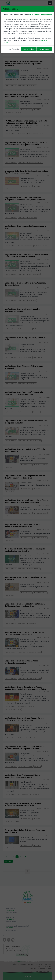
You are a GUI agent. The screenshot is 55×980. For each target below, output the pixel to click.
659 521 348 (10, 919)
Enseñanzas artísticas (33, 274)
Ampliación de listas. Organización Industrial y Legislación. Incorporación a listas (24, 393)
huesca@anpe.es (11, 913)
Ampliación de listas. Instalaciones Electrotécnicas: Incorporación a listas (26, 422)
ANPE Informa (38, 357)
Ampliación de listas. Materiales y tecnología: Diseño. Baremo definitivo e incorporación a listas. (26, 501)
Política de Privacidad (19, 964)
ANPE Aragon (21, 962)
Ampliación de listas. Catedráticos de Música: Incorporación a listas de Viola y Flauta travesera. (25, 199)
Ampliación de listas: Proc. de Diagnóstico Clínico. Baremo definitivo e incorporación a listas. (25, 748)
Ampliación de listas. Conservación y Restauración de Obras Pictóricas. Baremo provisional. (26, 256)
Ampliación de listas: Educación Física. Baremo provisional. (24, 367)
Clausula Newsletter (44, 967)
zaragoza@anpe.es (12, 930)
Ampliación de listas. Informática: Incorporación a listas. (25, 227)
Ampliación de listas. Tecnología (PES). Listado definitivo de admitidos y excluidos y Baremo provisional (23, 64)
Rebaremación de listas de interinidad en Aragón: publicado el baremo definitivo (25, 550)
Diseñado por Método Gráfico (40, 969)
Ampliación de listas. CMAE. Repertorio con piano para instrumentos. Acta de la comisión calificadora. (26, 36)
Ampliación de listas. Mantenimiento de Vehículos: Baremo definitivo (25, 450)
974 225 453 (10, 910)
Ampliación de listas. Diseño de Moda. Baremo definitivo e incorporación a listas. (23, 526)
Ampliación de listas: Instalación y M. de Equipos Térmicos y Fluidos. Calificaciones (24, 633)
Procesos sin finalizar (41, 246)
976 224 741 (10, 928)
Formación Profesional (25, 246)
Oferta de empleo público (35, 134)
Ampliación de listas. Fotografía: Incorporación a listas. (25, 339)
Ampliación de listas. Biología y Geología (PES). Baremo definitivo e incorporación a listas (24, 95)
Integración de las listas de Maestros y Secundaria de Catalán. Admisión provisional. (26, 172)
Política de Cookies (35, 964)
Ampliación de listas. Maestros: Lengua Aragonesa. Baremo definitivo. (25, 284)
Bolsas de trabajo (26, 50)
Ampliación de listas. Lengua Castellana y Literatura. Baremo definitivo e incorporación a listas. (26, 144)
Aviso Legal (47, 964)
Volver (8, 28)
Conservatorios (10, 53)
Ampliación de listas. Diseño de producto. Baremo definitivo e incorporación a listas (25, 477)
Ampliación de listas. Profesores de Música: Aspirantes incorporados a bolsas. (22, 776)
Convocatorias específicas (13, 709)
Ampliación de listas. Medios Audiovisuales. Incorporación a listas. (22, 310)
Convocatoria (31, 86)
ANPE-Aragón (37, 126)
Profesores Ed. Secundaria (13, 112)
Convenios (9, 516)
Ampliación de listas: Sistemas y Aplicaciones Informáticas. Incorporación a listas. (23, 805)
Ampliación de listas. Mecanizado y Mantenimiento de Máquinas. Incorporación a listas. (25, 605)
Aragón (39, 40)
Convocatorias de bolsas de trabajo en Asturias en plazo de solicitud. (25, 831)
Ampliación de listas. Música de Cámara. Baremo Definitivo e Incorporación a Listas (24, 719)
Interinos (37, 50)
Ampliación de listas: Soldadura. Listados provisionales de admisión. (21, 662)
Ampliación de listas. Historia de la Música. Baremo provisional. (25, 578)
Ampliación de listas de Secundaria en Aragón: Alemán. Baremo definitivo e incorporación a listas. (25, 688)
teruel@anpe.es (11, 921)
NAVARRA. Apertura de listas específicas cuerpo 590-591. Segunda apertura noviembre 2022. (26, 122)
